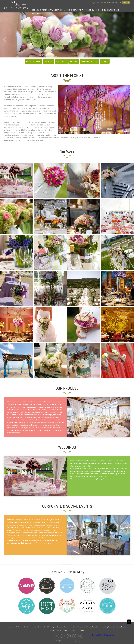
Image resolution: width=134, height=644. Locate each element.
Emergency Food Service (111, 10)
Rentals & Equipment (55, 10)
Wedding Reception (92, 627)
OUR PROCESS (61, 61)
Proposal (126, 3)
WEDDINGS (74, 61)
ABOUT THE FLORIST (34, 61)
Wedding (67, 10)
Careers (81, 630)
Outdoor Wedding (77, 627)
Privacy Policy (76, 641)
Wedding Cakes (107, 627)
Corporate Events (77, 10)
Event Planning (38, 13)
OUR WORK (49, 61)
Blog (94, 10)
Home (52, 630)
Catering (27, 627)
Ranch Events (16, 6)
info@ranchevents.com (114, 3)
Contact (88, 10)
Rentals (18, 627)
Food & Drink (36, 10)
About (59, 630)
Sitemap (83, 641)
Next (129, 40)
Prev (5, 40)
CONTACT (105, 61)
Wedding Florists (121, 627)
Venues (44, 10)
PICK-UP (99, 10)
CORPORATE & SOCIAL (89, 61)
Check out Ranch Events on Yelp (103, 635)
